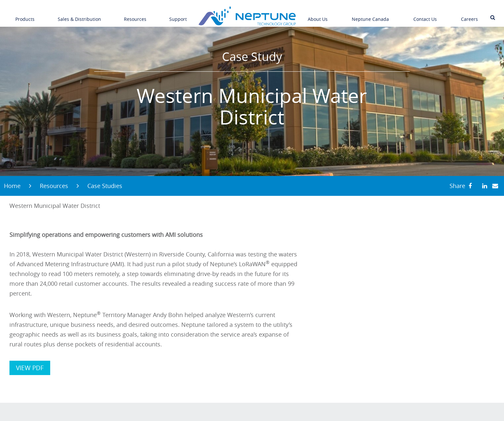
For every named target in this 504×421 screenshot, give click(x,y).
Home (12, 186)
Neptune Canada (370, 14)
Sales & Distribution (79, 14)
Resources (135, 14)
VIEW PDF (30, 368)
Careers (469, 14)
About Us (318, 14)
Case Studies (105, 186)
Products (25, 14)
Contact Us (425, 14)
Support (178, 14)
